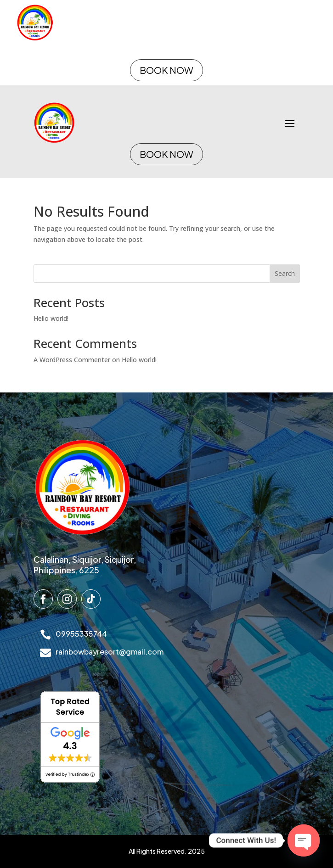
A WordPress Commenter (72, 360)
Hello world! (51, 318)
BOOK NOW (166, 70)
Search (285, 273)
